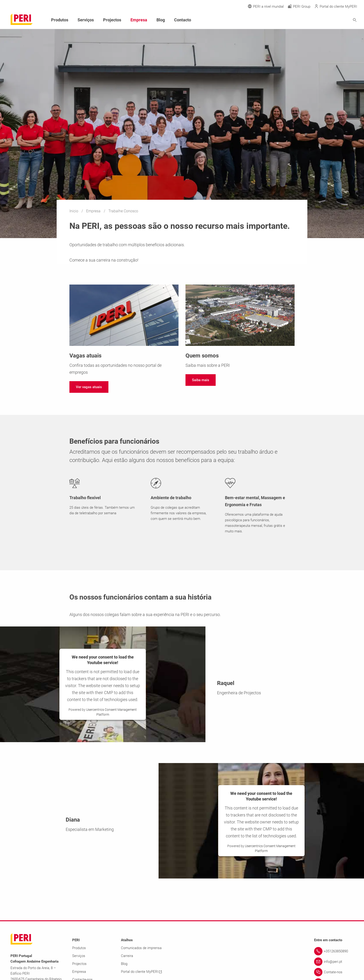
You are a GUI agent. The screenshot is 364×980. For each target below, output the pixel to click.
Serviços (86, 20)
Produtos (60, 20)
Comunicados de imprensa (141, 948)
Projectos (112, 20)
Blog (161, 20)
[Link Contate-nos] (334, 972)
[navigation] (89, 387)
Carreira (127, 956)
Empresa (94, 211)
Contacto (183, 20)
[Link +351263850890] (334, 951)
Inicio (74, 211)
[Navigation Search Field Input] (329, 20)
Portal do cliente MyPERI (141, 972)
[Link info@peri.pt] (334, 962)
